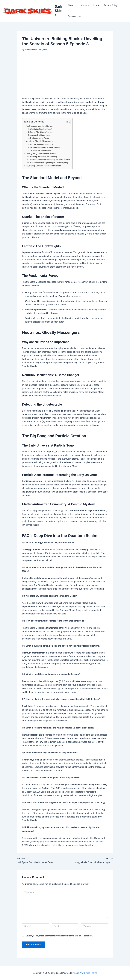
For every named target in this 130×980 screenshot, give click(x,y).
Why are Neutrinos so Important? (43, 144)
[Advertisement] (65, 75)
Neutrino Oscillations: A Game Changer (45, 147)
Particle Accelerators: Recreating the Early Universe (50, 160)
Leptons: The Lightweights (40, 135)
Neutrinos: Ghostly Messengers (39, 141)
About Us (72, 5)
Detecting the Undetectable (41, 150)
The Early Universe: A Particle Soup (44, 157)
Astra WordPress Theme (86, 973)
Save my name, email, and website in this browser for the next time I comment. (59, 936)
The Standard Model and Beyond (40, 126)
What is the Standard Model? (41, 129)
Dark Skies (59, 11)
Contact (85, 5)
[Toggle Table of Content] (68, 122)
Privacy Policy (110, 5)
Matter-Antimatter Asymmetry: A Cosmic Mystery (50, 163)
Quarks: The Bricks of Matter (41, 132)
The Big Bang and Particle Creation (41, 154)
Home (96, 5)
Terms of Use (74, 16)
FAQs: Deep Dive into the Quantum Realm (44, 166)
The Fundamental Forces (40, 138)
